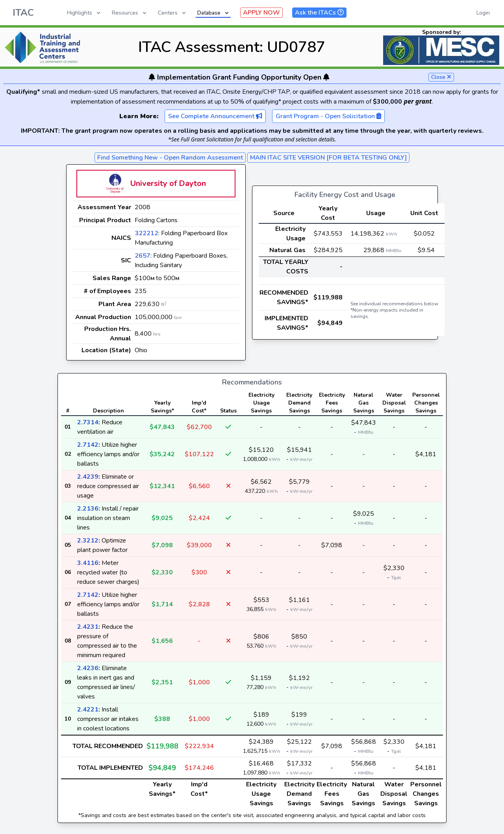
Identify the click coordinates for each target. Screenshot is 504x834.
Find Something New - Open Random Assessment (170, 158)
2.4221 (88, 710)
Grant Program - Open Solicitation (328, 116)
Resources (130, 13)
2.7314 (88, 422)
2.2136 (88, 509)
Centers (172, 13)
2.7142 (88, 445)
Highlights (84, 13)
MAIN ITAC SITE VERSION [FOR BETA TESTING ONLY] (328, 158)
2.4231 (88, 627)
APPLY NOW (261, 13)
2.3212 (88, 541)
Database (214, 13)
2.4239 (88, 477)
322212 (146, 233)
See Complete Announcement (215, 116)
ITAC (23, 13)
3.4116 (88, 563)
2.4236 (88, 668)
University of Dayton (168, 183)
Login (483, 13)
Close (441, 77)
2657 (143, 256)
